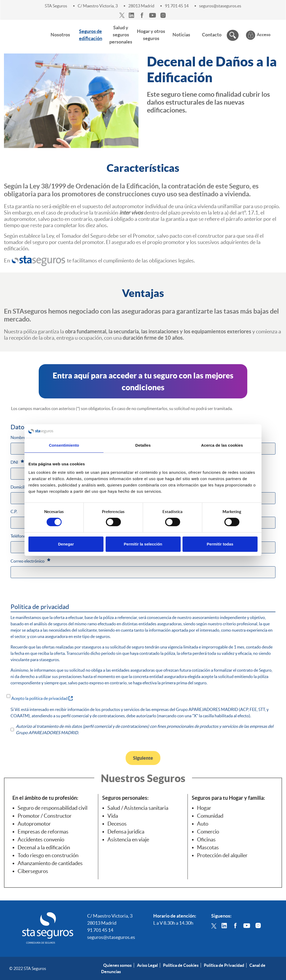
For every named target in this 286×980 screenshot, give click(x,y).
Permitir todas (220, 544)
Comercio (208, 832)
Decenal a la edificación (44, 847)
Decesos (117, 824)
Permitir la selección (143, 544)
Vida (113, 816)
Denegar (66, 544)
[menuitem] (60, 35)
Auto (203, 824)
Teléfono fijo (22, 536)
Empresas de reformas (43, 832)
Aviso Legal (147, 965)
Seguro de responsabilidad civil (53, 808)
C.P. (14, 511)
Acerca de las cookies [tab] (222, 445)
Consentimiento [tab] (64, 445)
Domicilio (19, 487)
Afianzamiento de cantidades (50, 863)
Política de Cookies (181, 965)
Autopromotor (34, 824)
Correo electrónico (30, 560)
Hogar (204, 808)
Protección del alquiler (222, 855)
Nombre (21, 437)
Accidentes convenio (41, 840)
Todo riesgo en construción (48, 855)
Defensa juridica (126, 832)
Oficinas (206, 840)
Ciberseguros (33, 871)
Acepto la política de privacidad (42, 698)
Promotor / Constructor (45, 816)
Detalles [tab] (143, 445)
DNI (17, 462)
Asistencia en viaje (128, 840)
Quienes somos (117, 965)
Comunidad (210, 816)
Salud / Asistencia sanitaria (138, 808)
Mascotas (208, 847)
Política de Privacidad (224, 965)
